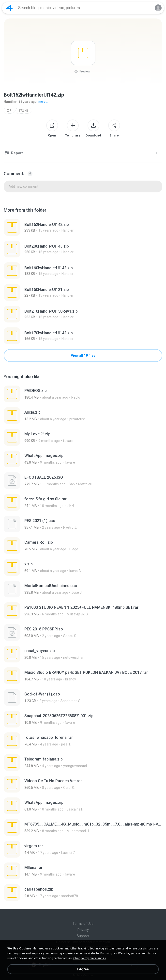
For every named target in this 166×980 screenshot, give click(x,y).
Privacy (83, 930)
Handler (10, 102)
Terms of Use (83, 924)
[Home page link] (9, 8)
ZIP (9, 111)
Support (83, 936)
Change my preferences (90, 958)
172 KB (23, 111)
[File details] (61, 227)
